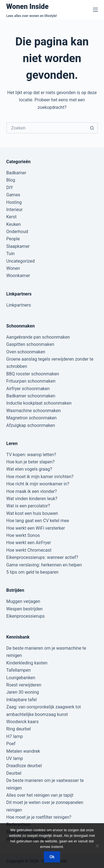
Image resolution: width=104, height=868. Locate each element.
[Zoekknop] (92, 128)
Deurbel (14, 773)
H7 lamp (15, 736)
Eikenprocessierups (26, 616)
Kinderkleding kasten (27, 663)
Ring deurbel (19, 729)
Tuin (11, 254)
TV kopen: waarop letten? (31, 455)
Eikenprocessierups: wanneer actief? (42, 557)
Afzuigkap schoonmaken (31, 425)
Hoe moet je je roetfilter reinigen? (39, 817)
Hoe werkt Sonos (23, 535)
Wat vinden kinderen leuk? (32, 499)
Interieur (15, 210)
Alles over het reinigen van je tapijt (40, 795)
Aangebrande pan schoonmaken (38, 337)
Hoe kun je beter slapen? (31, 462)
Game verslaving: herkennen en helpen (44, 565)
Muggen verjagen (23, 601)
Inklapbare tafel (22, 700)
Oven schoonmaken (26, 352)
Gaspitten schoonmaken (30, 344)
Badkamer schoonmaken (31, 396)
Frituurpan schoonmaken (31, 381)
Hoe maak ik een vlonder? (32, 491)
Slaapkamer (18, 246)
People (13, 239)
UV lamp (15, 758)
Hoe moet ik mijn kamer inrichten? (40, 477)
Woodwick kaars (23, 722)
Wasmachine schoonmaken (34, 411)
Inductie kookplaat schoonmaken (39, 403)
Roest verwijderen (24, 685)
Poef (11, 744)
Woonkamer (18, 276)
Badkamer (16, 173)
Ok (52, 857)
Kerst (12, 217)
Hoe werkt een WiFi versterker (36, 528)
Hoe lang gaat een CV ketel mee (38, 521)
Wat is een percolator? (28, 506)
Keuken (14, 224)
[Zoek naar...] (47, 128)
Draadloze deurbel (24, 766)
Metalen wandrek (23, 751)
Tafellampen (19, 670)
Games (13, 195)
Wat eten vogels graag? (29, 469)
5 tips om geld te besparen (32, 572)
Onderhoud (17, 232)
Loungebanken (21, 678)
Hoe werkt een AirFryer (29, 543)
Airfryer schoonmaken (28, 389)
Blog (11, 180)
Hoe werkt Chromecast (29, 550)
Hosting (14, 202)
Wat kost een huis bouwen (32, 513)
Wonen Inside (28, 7)
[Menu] (95, 10)
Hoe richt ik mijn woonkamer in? (38, 484)
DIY (10, 188)
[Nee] (97, 846)
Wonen (13, 268)
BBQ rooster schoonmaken (33, 374)
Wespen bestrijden (25, 609)
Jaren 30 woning (23, 692)
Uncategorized (21, 261)
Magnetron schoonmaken (32, 418)
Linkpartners (19, 305)
